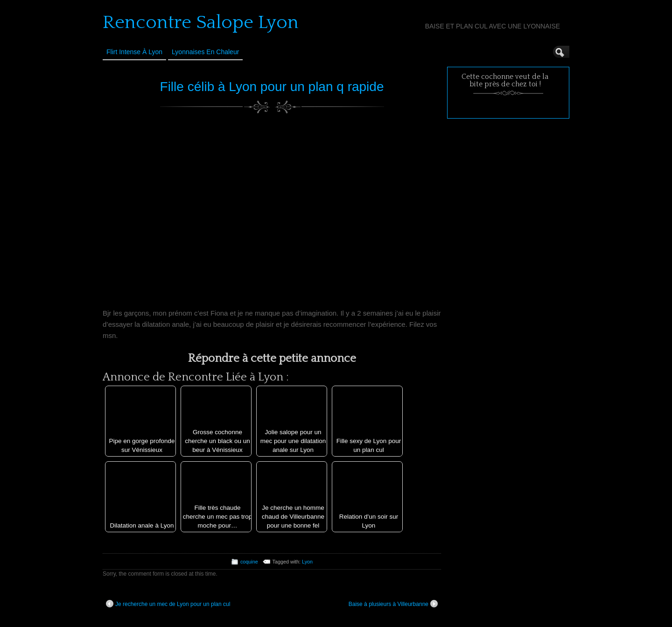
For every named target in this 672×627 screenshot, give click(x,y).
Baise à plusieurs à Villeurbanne (393, 604)
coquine (249, 562)
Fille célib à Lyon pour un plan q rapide (272, 87)
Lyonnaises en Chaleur (205, 52)
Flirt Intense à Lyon (134, 52)
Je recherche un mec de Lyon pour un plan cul (168, 604)
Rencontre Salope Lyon (201, 22)
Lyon (307, 562)
